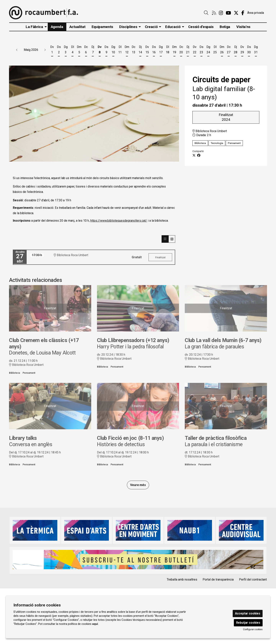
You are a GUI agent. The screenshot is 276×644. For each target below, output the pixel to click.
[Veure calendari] (172, 239)
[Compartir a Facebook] (199, 155)
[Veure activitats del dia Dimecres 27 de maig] (229, 50)
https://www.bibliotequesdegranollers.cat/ (119, 221)
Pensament (234, 143)
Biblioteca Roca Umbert (210, 131)
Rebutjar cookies (248, 623)
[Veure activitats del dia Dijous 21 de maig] (188, 50)
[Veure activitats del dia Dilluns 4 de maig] (72, 50)
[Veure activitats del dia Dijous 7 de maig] (93, 50)
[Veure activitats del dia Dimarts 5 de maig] (79, 50)
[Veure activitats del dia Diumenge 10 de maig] (113, 50)
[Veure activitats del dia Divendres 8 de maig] (100, 50)
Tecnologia (217, 143)
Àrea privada (256, 13)
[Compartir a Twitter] (194, 155)
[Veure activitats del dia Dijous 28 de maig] (235, 50)
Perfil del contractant (253, 579)
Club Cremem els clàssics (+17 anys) (44, 343)
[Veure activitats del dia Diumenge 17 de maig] (161, 50)
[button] (17, 50)
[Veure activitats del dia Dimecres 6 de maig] (86, 50)
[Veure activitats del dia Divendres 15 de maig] (147, 50)
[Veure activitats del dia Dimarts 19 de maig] (174, 50)
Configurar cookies (253, 629)
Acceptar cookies (248, 613)
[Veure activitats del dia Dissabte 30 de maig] (249, 50)
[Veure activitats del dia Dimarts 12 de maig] (127, 50)
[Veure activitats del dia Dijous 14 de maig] (140, 50)
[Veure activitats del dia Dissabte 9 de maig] (106, 50)
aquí (95, 624)
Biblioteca (200, 143)
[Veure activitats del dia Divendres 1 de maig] (52, 50)
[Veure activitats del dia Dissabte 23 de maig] (202, 50)
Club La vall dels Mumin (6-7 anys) (223, 340)
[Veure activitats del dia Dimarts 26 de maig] (222, 50)
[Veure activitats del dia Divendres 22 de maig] (195, 50)
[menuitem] (214, 13)
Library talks (23, 438)
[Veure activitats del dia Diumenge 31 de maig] (256, 50)
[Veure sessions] (165, 239)
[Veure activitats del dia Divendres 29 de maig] (242, 50)
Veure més (138, 485)
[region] (94, 114)
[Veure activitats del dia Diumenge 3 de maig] (66, 50)
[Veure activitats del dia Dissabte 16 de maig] (154, 50)
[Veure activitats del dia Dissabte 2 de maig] (59, 50)
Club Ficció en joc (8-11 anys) (130, 438)
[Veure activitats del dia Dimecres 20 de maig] (181, 50)
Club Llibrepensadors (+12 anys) (133, 340)
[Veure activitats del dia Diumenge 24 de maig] (208, 50)
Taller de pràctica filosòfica (216, 438)
